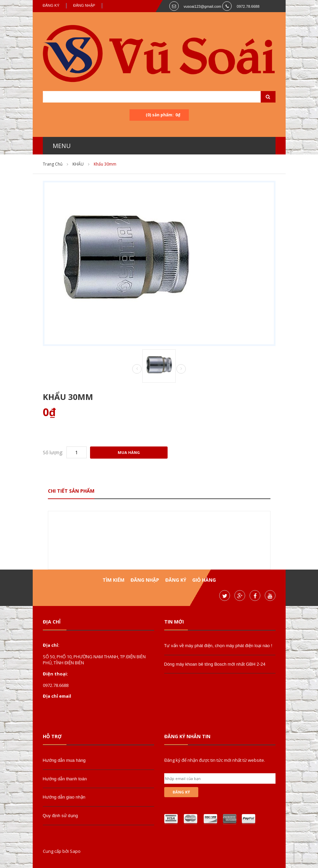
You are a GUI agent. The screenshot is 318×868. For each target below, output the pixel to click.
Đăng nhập (84, 5)
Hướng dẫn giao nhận (64, 797)
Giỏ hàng (204, 580)
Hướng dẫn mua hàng (64, 760)
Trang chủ (53, 164)
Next (181, 369)
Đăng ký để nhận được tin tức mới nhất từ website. (215, 760)
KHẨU (78, 164)
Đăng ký (51, 5)
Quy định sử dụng (61, 816)
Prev (137, 369)
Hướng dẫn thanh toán (65, 779)
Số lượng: (53, 452)
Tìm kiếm (113, 580)
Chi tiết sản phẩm (71, 491)
